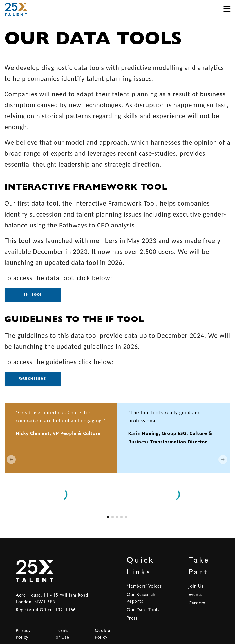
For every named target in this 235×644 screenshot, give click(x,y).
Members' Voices (144, 587)
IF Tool (33, 295)
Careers (197, 604)
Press (132, 619)
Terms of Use (62, 634)
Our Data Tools (143, 610)
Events (195, 595)
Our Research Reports (141, 599)
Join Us (196, 587)
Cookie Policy (103, 634)
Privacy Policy (23, 634)
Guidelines (33, 379)
